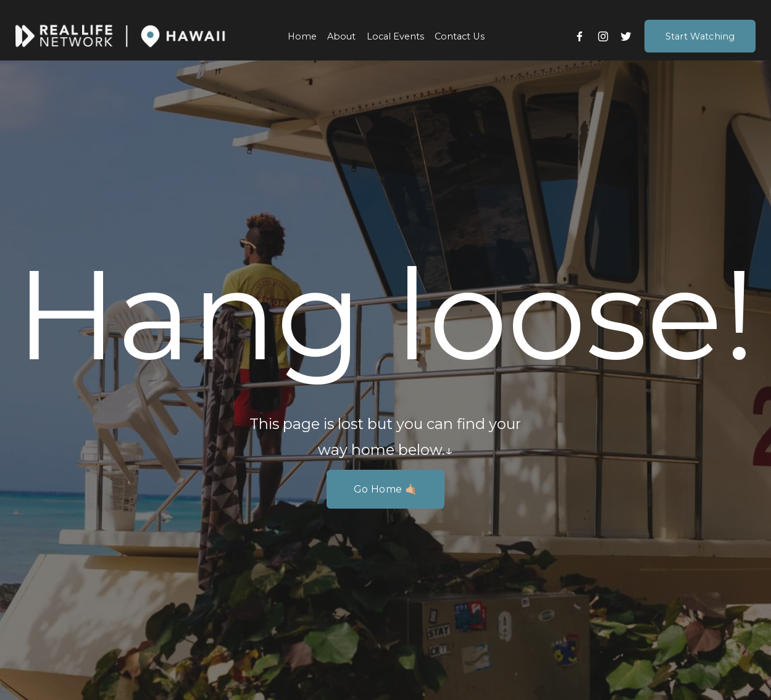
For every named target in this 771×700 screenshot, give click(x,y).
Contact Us (460, 36)
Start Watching (700, 36)
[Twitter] (626, 36)
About (341, 36)
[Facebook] (580, 36)
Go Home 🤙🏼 (385, 489)
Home (302, 36)
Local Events (395, 36)
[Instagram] (603, 36)
